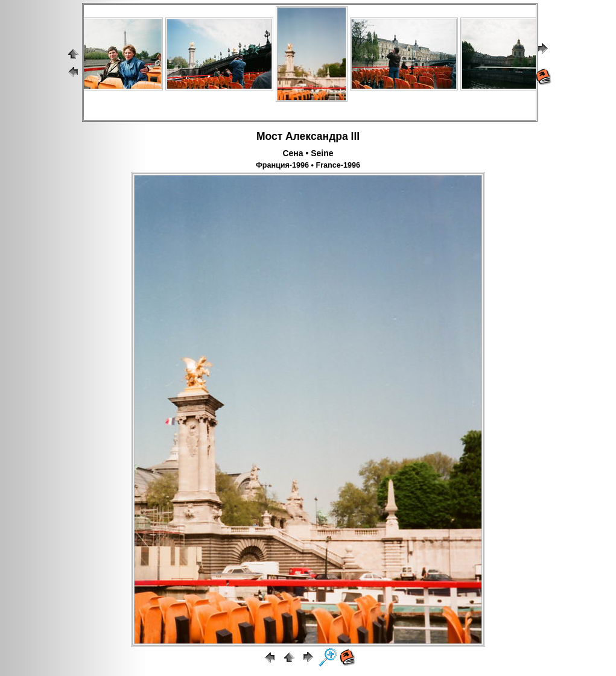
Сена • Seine (308, 153)
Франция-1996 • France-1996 (308, 165)
